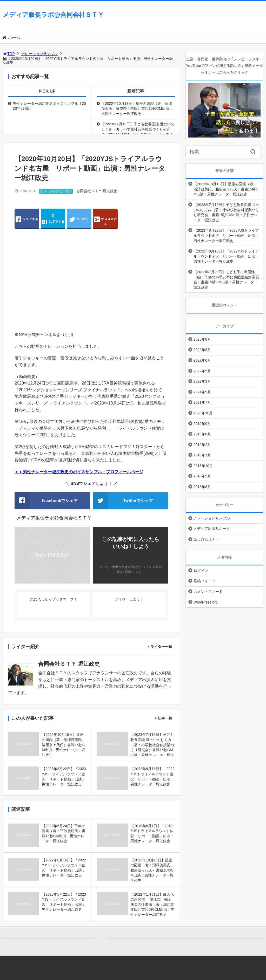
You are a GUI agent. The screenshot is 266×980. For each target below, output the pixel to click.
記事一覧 (165, 718)
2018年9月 (202, 476)
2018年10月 (203, 466)
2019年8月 (202, 434)
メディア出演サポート (212, 529)
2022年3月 (202, 381)
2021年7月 (202, 402)
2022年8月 (202, 350)
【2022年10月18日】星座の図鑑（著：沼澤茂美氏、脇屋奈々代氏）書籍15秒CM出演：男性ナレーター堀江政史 (137, 109)
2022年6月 (202, 360)
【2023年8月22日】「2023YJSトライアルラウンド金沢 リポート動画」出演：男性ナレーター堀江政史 (226, 235)
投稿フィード (204, 581)
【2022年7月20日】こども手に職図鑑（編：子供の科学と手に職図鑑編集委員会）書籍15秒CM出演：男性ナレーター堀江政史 (226, 280)
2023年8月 (202, 339)
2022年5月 (202, 371)
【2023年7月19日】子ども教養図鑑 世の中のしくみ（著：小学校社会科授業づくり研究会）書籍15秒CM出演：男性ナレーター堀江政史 (138, 132)
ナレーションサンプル (39, 54)
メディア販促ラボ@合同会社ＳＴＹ (53, 15)
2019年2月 (202, 445)
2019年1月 (202, 455)
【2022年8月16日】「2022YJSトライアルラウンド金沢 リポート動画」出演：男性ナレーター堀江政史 (226, 256)
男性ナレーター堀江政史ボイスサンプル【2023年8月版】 (49, 106)
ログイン (201, 571)
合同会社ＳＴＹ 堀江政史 (97, 191)
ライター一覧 (161, 647)
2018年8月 (202, 487)
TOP (9, 54)
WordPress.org (206, 602)
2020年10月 (203, 413)
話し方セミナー (206, 539)
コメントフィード (208, 592)
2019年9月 (202, 424)
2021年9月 (202, 392)
